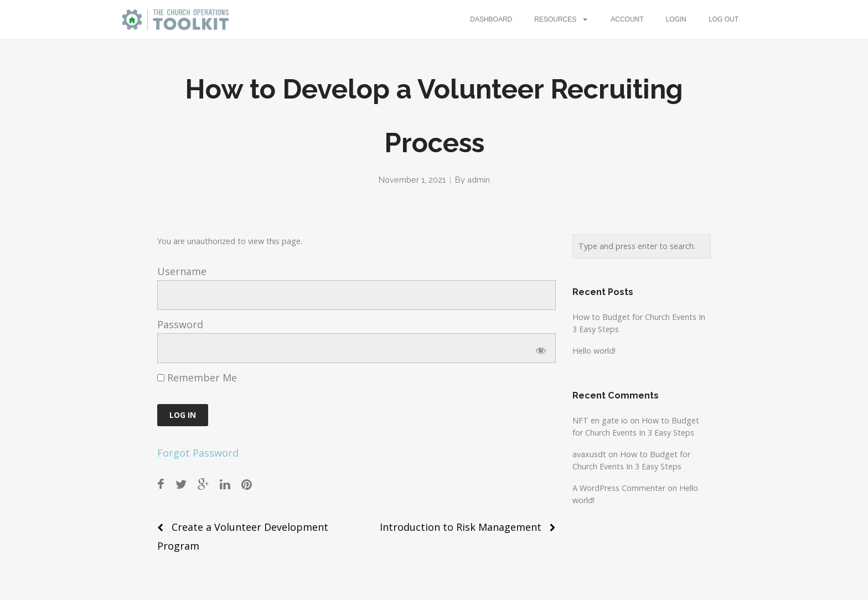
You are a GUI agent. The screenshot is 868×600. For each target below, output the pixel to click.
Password (180, 324)
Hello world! (594, 351)
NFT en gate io (600, 420)
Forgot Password (198, 453)
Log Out (724, 19)
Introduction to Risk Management (461, 527)
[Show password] (539, 348)
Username (182, 271)
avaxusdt (589, 454)
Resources (561, 19)
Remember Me (197, 377)
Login (676, 19)
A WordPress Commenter (619, 488)
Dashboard (491, 19)
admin (479, 180)
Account (627, 19)
